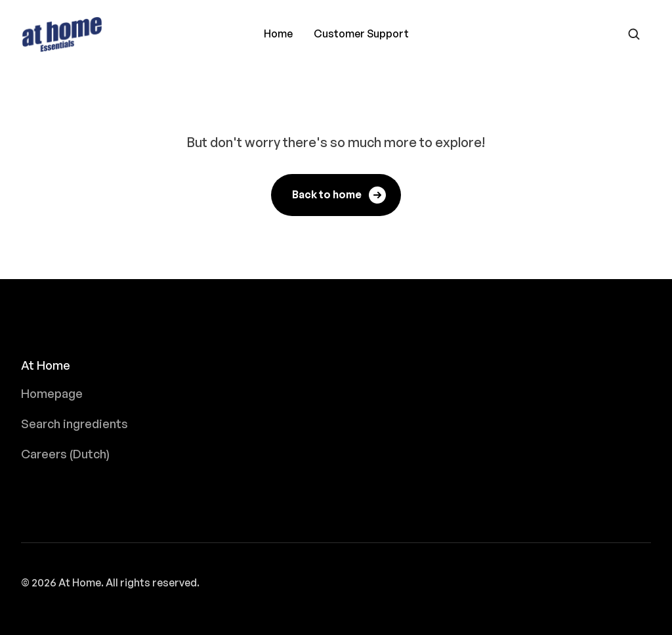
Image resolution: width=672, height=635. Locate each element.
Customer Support (361, 33)
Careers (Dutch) (65, 454)
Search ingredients (74, 424)
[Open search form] (634, 34)
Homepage (52, 393)
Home (278, 33)
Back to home (340, 195)
